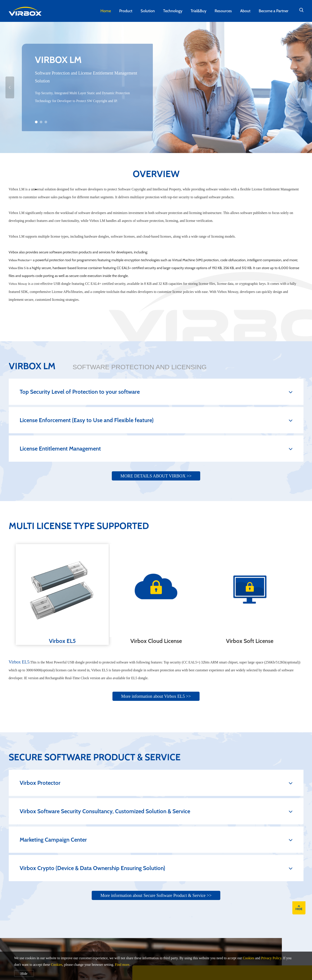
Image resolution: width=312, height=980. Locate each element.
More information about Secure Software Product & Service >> (156, 895)
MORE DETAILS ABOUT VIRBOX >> (156, 476)
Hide (24, 974)
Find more (122, 965)
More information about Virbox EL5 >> (156, 696)
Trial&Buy (198, 11)
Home (106, 11)
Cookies (248, 958)
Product (126, 11)
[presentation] (35, 190)
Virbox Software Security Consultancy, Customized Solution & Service (156, 811)
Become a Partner (274, 11)
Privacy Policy (271, 958)
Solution (148, 11)
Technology (173, 11)
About (245, 11)
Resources (223, 11)
